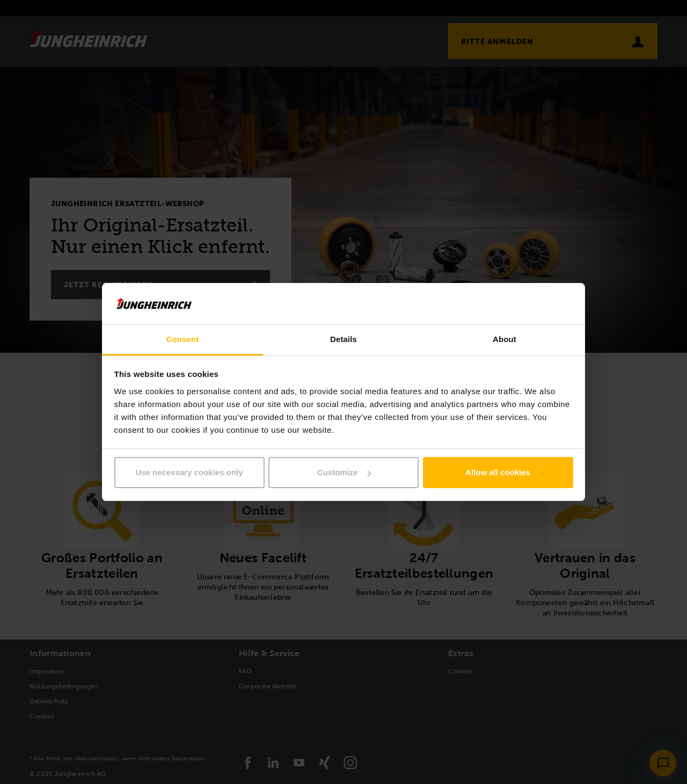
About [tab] (505, 339)
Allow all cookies (498, 472)
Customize (344, 472)
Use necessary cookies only (189, 472)
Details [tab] (343, 339)
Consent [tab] (183, 339)
